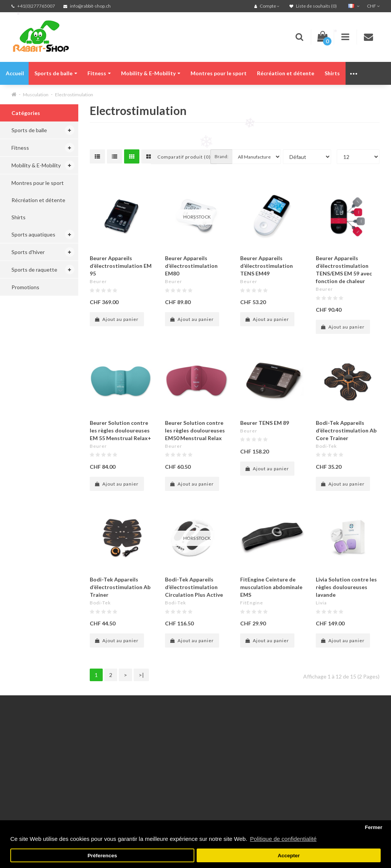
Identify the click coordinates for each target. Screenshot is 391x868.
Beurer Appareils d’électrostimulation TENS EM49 (267, 266)
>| (141, 675)
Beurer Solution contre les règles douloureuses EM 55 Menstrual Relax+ (120, 430)
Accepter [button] (289, 856)
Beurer (98, 281)
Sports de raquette (34, 270)
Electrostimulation (74, 95)
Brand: (221, 156)
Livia (321, 603)
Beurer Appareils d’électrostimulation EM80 (191, 266)
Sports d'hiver (28, 252)
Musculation (36, 95)
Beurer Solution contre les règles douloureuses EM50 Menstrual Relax (195, 430)
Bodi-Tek (326, 446)
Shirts (332, 73)
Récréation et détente (286, 73)
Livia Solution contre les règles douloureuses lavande (346, 587)
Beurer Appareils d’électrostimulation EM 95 (121, 266)
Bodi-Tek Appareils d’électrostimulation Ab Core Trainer (346, 430)
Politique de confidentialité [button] (283, 839)
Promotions (25, 287)
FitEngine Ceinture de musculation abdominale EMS (271, 587)
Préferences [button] (102, 856)
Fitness (99, 73)
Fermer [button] (373, 827)
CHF (373, 6)
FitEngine (252, 603)
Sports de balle (56, 73)
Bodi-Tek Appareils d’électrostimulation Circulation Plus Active (194, 587)
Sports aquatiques (33, 234)
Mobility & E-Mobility (151, 73)
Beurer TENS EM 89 (265, 423)
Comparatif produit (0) (184, 157)
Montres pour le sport (219, 73)
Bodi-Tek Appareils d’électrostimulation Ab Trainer (120, 587)
